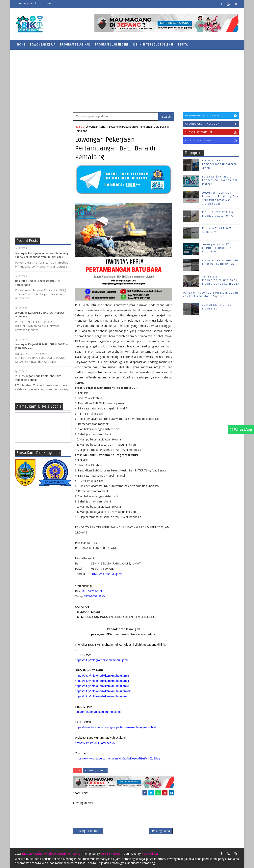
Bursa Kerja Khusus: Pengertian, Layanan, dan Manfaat (220, 180)
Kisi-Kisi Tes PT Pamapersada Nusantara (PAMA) (219, 164)
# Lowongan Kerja (95, 770)
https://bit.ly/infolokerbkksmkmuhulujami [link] (101, 696)
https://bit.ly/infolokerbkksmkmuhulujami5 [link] (102, 675)
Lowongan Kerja (43, 45)
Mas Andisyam (151, 854)
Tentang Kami (27, 3)
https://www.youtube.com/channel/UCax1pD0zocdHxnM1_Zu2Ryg (117, 758)
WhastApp (241, 429)
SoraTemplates (110, 854)
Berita (183, 45)
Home (21, 45)
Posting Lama (161, 831)
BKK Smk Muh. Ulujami (107, 574)
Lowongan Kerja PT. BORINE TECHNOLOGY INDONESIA (217, 248)
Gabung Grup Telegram (212, 116)
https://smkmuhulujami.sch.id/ (95, 743)
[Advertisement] (127, 80)
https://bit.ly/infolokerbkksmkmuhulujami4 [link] (102, 681)
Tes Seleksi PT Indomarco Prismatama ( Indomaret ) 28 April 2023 (221, 280)
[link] (116, 727)
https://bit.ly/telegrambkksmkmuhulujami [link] (101, 660)
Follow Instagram (212, 141)
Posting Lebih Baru (88, 831)
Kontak (47, 3)
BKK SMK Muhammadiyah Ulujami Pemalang (51, 854)
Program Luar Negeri (112, 45)
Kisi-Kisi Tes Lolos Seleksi (153, 45)
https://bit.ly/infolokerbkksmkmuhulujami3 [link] (102, 686)
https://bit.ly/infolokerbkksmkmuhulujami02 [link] (103, 691)
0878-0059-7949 (94, 596)
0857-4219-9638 (93, 591)
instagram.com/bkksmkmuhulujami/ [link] (98, 712)
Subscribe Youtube (212, 132)
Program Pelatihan (75, 45)
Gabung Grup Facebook (212, 124)
